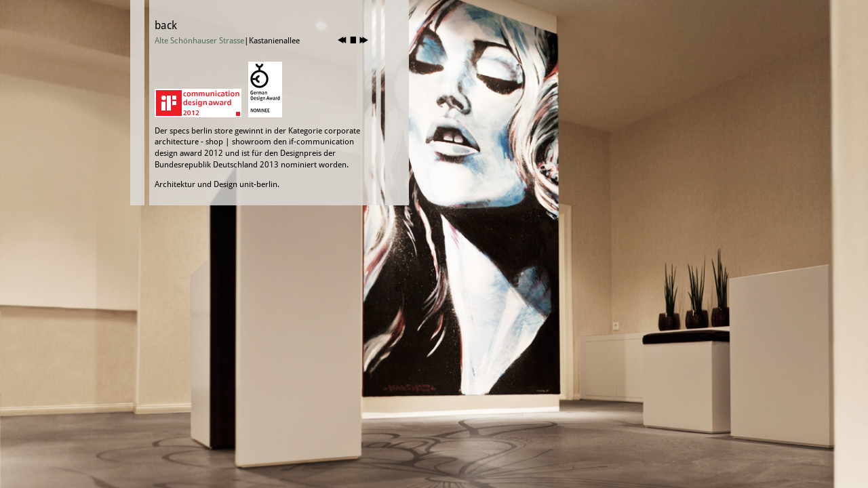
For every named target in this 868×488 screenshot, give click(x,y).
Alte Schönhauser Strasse (199, 41)
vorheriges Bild (342, 40)
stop (353, 40)
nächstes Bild (364, 40)
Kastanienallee (274, 41)
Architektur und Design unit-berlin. (217, 184)
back (166, 26)
